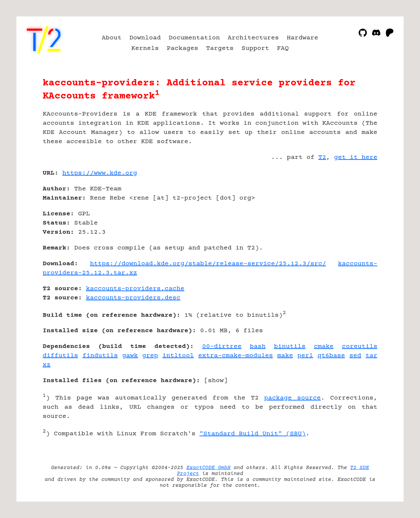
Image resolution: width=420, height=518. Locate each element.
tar (371, 356)
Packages (182, 48)
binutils (290, 346)
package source (293, 398)
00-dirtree (222, 346)
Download (145, 38)
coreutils (360, 346)
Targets (220, 48)
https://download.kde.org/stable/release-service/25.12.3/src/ (208, 264)
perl (305, 356)
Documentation (194, 38)
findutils (100, 356)
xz (47, 365)
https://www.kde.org (100, 173)
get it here (356, 157)
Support (255, 48)
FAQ (283, 48)
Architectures (253, 38)
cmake (324, 346)
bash (258, 346)
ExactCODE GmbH (208, 468)
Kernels (145, 48)
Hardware (303, 38)
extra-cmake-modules (236, 356)
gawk (130, 356)
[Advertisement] (358, 211)
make (285, 356)
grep (150, 356)
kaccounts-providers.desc (133, 298)
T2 (322, 157)
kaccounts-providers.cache (135, 289)
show (216, 381)
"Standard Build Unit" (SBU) (253, 434)
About (112, 38)
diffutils (60, 356)
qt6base (331, 356)
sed (355, 356)
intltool (178, 356)
